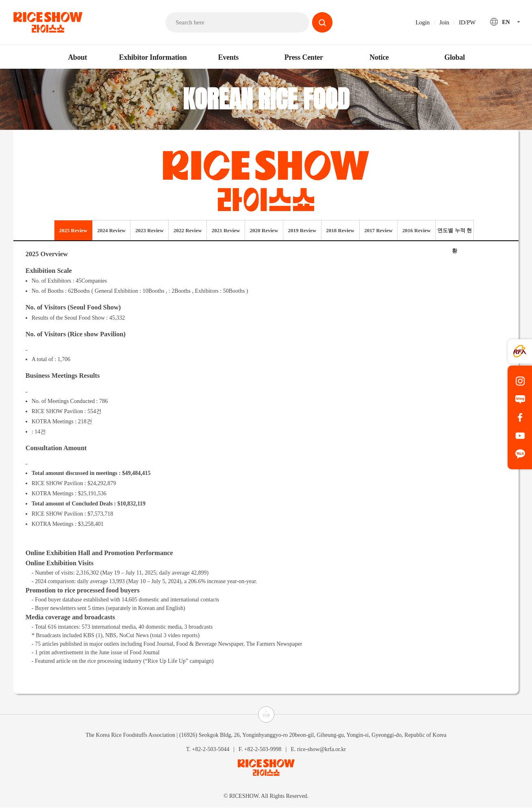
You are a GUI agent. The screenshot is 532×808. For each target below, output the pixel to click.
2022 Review (188, 230)
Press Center (304, 57)
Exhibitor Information (153, 57)
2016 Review (417, 230)
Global (455, 57)
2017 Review (378, 230)
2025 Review (73, 230)
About (77, 57)
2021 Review (226, 230)
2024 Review (111, 230)
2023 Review (150, 230)
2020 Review (264, 230)
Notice (379, 57)
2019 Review (302, 230)
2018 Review (340, 230)
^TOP (266, 713)
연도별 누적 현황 (455, 234)
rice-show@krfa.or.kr (321, 749)
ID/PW (467, 22)
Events (228, 57)
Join (444, 22)
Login (422, 22)
